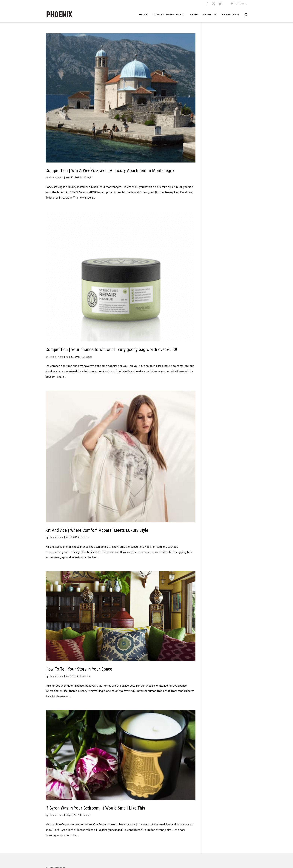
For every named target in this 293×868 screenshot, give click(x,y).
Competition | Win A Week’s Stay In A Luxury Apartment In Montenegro (110, 171)
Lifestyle (88, 177)
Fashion (85, 537)
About (208, 15)
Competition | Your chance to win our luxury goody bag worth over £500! (111, 349)
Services (229, 15)
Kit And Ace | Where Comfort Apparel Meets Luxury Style (97, 530)
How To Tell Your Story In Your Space (79, 669)
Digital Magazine (167, 15)
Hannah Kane (56, 177)
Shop (194, 15)
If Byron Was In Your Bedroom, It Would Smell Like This (95, 808)
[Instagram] (220, 4)
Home (144, 15)
